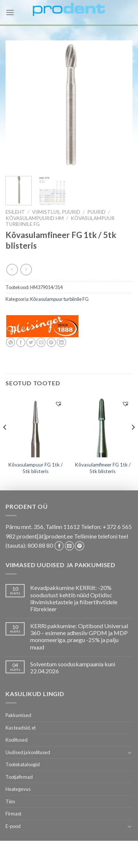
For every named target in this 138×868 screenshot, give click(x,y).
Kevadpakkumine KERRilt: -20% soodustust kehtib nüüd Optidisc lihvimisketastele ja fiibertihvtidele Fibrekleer (74, 598)
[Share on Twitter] (31, 342)
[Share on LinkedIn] (61, 342)
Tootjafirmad (19, 777)
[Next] (133, 442)
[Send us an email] (69, 546)
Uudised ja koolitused (28, 752)
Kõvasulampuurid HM (35, 218)
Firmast (13, 814)
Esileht (15, 212)
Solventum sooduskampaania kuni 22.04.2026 (73, 667)
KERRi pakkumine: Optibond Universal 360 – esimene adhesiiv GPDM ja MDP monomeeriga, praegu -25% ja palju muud (79, 636)
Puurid (96, 212)
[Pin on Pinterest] (51, 342)
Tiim (10, 802)
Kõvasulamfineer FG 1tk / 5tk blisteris (103, 468)
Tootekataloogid (23, 764)
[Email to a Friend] (41, 342)
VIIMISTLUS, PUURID (56, 212)
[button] (59, 404)
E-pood (13, 826)
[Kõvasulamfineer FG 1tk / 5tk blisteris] (102, 426)
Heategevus (18, 789)
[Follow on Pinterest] (79, 546)
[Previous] (5, 442)
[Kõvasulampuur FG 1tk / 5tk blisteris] (36, 426)
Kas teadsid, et (21, 728)
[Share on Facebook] (21, 342)
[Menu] (10, 12)
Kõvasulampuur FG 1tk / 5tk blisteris (35, 468)
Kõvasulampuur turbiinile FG (59, 299)
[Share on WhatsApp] (10, 342)
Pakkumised (18, 715)
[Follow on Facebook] (59, 546)
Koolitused (17, 740)
